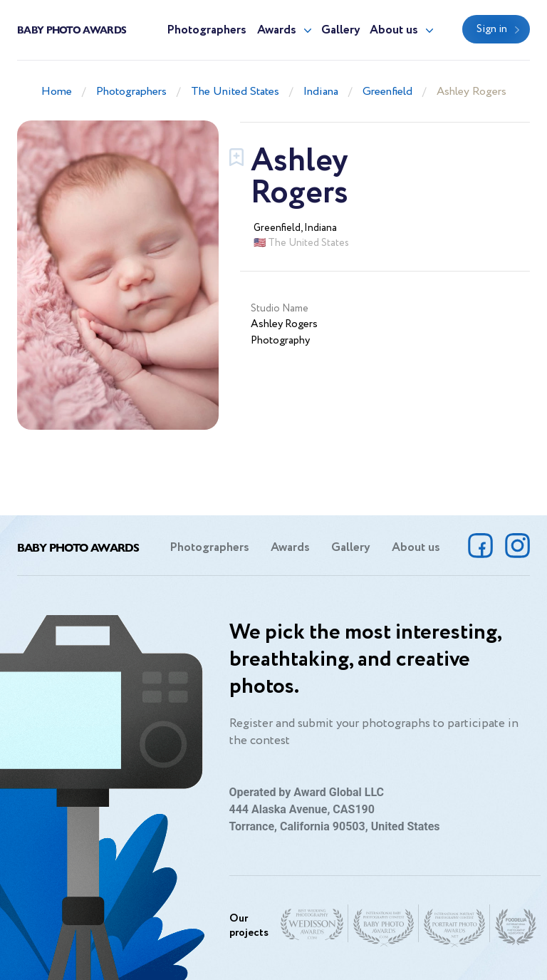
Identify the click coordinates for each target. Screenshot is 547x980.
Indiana (321, 92)
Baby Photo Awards (72, 29)
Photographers (207, 30)
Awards (277, 30)
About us (394, 30)
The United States (235, 92)
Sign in (492, 29)
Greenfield (387, 92)
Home (57, 92)
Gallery (341, 30)
